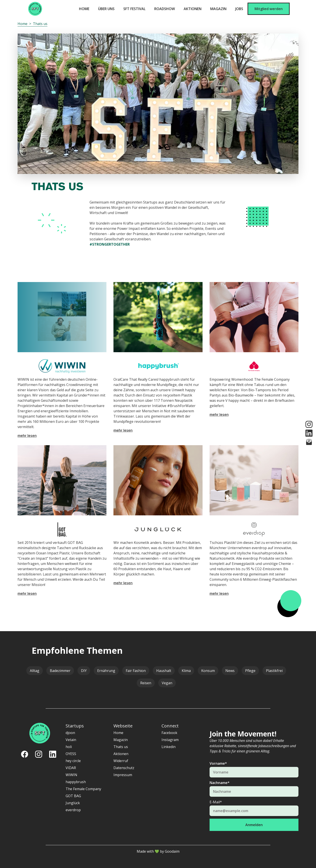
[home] (35, 9)
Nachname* (220, 783)
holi (69, 747)
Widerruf (121, 761)
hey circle (73, 761)
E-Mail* (216, 802)
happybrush (76, 782)
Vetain (71, 740)
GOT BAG (73, 796)
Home (84, 9)
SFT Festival (134, 9)
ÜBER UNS (106, 9)
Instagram (170, 740)
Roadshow (165, 9)
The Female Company (83, 789)
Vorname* (218, 763)
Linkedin (169, 747)
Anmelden (254, 825)
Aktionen (193, 9)
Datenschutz (124, 768)
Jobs (239, 9)
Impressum (123, 775)
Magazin (218, 9)
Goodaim (172, 851)
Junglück (73, 803)
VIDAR (71, 768)
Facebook (169, 733)
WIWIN (71, 775)
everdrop (73, 810)
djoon (70, 733)
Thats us (40, 24)
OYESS (71, 754)
